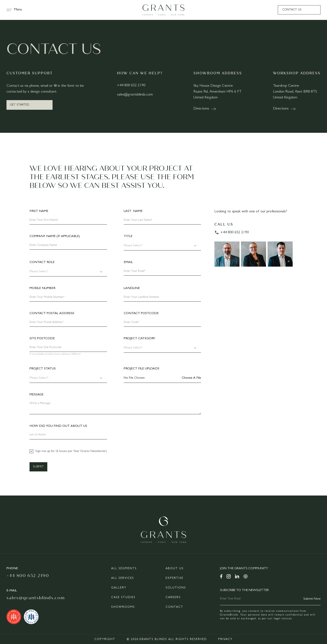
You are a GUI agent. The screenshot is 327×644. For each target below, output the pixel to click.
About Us (175, 569)
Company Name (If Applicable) (55, 236)
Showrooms (123, 607)
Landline (132, 288)
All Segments (124, 569)
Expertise (174, 578)
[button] (16, 10)
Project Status (43, 369)
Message (37, 395)
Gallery (119, 588)
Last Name (133, 211)
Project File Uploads (142, 369)
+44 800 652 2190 (131, 86)
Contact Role (42, 262)
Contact (174, 607)
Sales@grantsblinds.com (36, 598)
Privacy (225, 639)
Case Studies (123, 598)
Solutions (176, 588)
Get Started (20, 105)
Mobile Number (42, 288)
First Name (39, 211)
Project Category (139, 339)
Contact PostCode (141, 314)
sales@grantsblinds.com (135, 95)
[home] (163, 10)
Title (128, 236)
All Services (123, 578)
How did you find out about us (58, 426)
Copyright (105, 639)
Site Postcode (42, 339)
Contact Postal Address (52, 314)
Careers (173, 598)
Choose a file (191, 378)
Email (128, 262)
